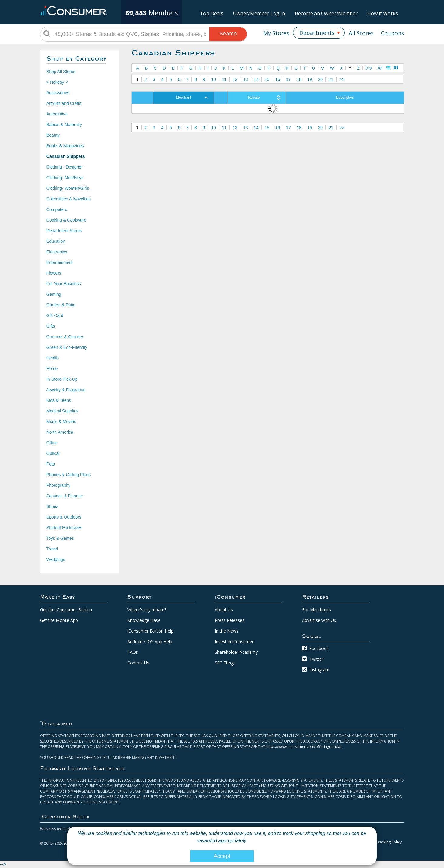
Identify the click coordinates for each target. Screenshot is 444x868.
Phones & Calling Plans (69, 475)
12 (235, 79)
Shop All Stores (61, 72)
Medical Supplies (62, 411)
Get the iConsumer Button (66, 610)
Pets (51, 464)
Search (228, 34)
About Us (224, 610)
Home (52, 369)
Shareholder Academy (236, 652)
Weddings (56, 559)
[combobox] (319, 33)
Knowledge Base (144, 620)
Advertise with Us (319, 620)
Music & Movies (61, 422)
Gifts (51, 326)
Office (52, 443)
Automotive (57, 114)
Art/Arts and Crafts (64, 103)
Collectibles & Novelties (69, 199)
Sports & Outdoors (64, 517)
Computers (57, 209)
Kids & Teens (59, 400)
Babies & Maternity (64, 125)
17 (288, 79)
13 (246, 79)
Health (52, 358)
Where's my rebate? (147, 610)
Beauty (53, 135)
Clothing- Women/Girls (68, 188)
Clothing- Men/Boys (65, 178)
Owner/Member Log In (259, 13)
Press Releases (230, 620)
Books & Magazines (65, 146)
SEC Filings (225, 663)
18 (299, 79)
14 (256, 79)
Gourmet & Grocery (65, 337)
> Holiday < (57, 82)
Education (56, 241)
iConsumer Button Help (150, 631)
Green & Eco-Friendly (67, 347)
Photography (58, 485)
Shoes (52, 506)
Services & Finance (65, 496)
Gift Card (55, 315)
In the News (227, 631)
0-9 (368, 68)
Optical (53, 453)
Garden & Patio (61, 305)
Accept (222, 856)
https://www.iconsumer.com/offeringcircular (304, 747)
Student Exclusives (64, 528)
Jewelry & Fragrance (66, 390)
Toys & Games (60, 538)
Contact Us (138, 663)
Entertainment (60, 262)
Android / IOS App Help (150, 641)
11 (224, 79)
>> (342, 79)
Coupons (392, 33)
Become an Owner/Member (326, 13)
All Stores (361, 33)
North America (60, 432)
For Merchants (316, 610)
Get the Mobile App (59, 620)
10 (214, 79)
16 (278, 79)
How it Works (383, 13)
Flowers (54, 273)
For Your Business (64, 284)
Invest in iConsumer (234, 641)
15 (267, 79)
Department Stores (64, 231)
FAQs (133, 652)
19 (310, 79)
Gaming (54, 294)
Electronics (57, 252)
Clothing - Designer (65, 167)
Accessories (58, 93)
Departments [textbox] (317, 33)
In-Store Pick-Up (62, 379)
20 (321, 79)
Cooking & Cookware (66, 220)
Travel (52, 549)
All (380, 68)
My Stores (276, 33)
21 (331, 79)
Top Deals (212, 13)
